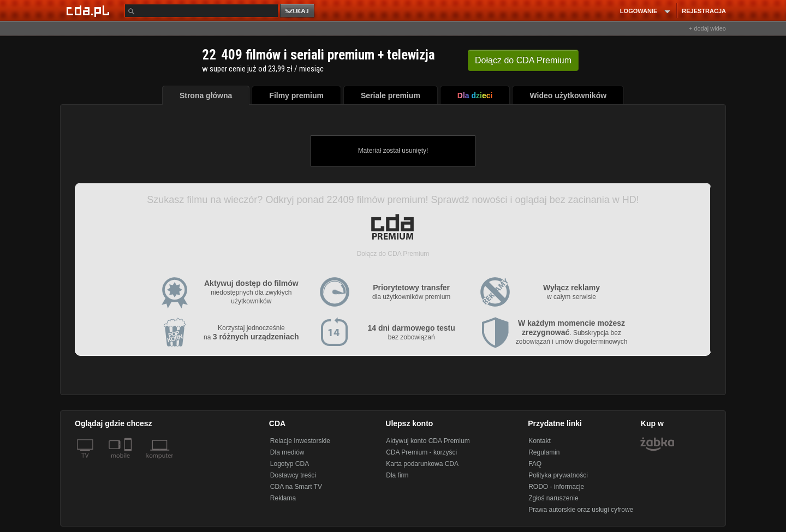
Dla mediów (287, 452)
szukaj (298, 11)
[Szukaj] (201, 11)
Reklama (283, 498)
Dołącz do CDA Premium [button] (393, 254)
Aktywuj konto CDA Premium (428, 441)
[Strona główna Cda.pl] (90, 10)
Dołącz (523, 60)
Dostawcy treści (293, 475)
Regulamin (544, 452)
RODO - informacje (556, 487)
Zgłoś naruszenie (553, 498)
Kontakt (540, 441)
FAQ (535, 464)
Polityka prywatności (558, 475)
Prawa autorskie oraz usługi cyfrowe (581, 510)
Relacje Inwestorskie (300, 441)
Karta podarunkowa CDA (422, 464)
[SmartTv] (129, 462)
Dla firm (397, 475)
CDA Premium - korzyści (421, 452)
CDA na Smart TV (296, 487)
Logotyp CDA (290, 464)
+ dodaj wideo (707, 28)
